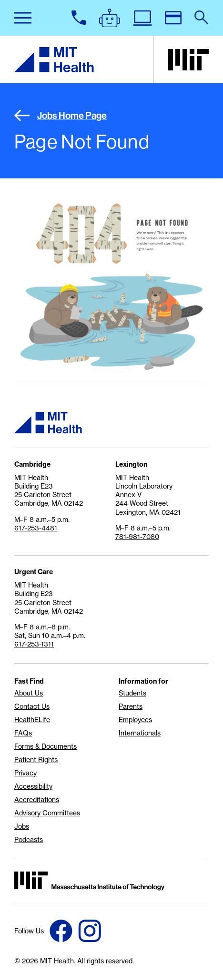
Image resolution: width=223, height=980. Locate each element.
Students (132, 693)
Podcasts (29, 840)
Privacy (25, 773)
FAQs (23, 733)
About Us (29, 693)
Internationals (140, 733)
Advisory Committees (47, 813)
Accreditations (37, 800)
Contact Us (32, 706)
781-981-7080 (137, 537)
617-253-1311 (34, 644)
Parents (131, 706)
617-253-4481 (36, 528)
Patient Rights (36, 760)
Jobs (22, 826)
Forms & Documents (46, 746)
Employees (135, 720)
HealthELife (32, 720)
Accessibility (33, 786)
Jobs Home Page (61, 116)
